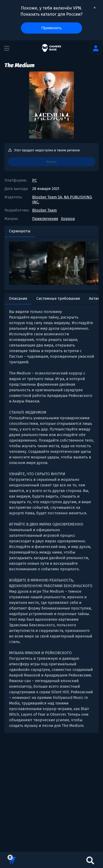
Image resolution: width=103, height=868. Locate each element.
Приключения (45, 219)
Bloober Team (44, 210)
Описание (18, 298)
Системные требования (58, 298)
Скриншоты (20, 231)
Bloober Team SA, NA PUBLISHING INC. (62, 199)
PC (34, 180)
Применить (52, 28)
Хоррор (68, 219)
